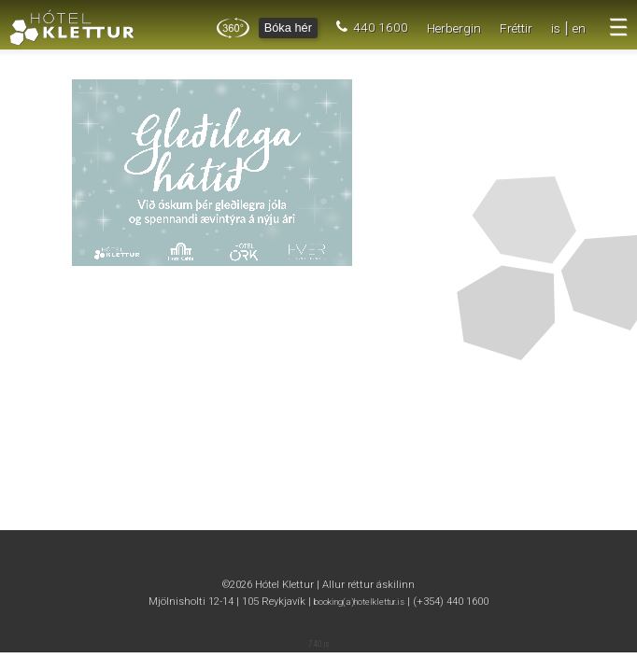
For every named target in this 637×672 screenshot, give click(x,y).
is (556, 28)
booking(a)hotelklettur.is (359, 602)
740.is (319, 644)
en (579, 28)
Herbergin (454, 28)
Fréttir (516, 28)
